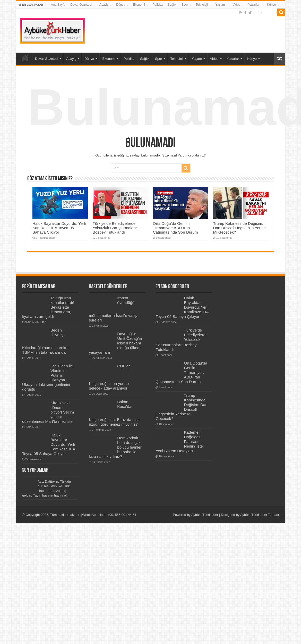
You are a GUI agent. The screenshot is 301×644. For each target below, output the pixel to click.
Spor (185, 5)
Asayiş (104, 5)
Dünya (121, 5)
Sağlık (172, 5)
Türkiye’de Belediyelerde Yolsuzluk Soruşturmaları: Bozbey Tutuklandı (115, 228)
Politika (158, 5)
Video (236, 5)
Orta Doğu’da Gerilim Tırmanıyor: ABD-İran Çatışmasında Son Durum (175, 228)
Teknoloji (202, 5)
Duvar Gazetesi (81, 5)
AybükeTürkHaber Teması (260, 515)
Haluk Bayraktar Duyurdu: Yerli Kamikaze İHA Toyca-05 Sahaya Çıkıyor (59, 228)
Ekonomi (139, 5)
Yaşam (220, 5)
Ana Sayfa (58, 5)
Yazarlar (254, 5)
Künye (272, 5)
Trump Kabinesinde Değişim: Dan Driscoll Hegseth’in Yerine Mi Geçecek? (239, 228)
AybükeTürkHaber (205, 515)
